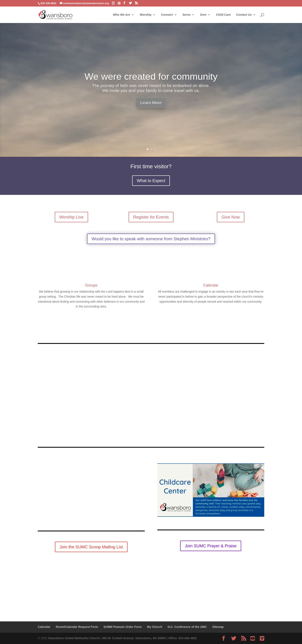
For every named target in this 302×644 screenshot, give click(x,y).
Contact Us (244, 15)
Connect (167, 15)
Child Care (223, 15)
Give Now (231, 217)
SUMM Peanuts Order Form (122, 627)
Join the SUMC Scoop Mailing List (91, 547)
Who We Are (122, 15)
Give (203, 15)
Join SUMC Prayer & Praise (211, 546)
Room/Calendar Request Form (77, 627)
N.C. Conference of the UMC (187, 627)
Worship (146, 15)
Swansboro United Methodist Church (74, 638)
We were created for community (151, 76)
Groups (91, 285)
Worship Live (71, 217)
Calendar (211, 285)
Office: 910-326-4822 (183, 638)
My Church (155, 627)
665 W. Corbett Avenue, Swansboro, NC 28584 (134, 638)
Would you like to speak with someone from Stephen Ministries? (151, 239)
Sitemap (218, 627)
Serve (186, 15)
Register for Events (151, 217)
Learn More (151, 103)
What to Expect (151, 181)
